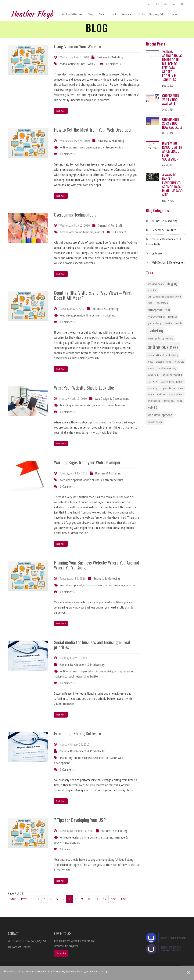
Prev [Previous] (24, 899)
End (123, 899)
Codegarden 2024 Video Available (171, 100)
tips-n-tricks (168, 388)
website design (155, 422)
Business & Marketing (110, 57)
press (150, 362)
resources (99, 758)
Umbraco (157, 253)
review (151, 368)
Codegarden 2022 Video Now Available (172, 123)
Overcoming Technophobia (75, 214)
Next (114, 899)
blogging (172, 284)
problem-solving (164, 362)
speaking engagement (172, 382)
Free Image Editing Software (77, 733)
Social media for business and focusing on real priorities (92, 645)
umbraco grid (154, 401)
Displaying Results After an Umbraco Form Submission (172, 151)
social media (154, 375)
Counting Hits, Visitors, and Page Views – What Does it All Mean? (93, 295)
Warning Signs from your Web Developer (87, 462)
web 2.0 (93, 64)
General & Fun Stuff (110, 225)
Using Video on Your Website (77, 46)
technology (67, 232)
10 (89, 899)
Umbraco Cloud (176, 394)
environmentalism (156, 317)
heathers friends (174, 323)
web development (91, 147)
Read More (61, 111)
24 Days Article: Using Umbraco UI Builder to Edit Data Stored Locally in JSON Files (172, 66)
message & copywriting (160, 338)
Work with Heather (72, 14)
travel (181, 388)
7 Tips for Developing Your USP (80, 820)
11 (97, 899)
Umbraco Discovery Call (151, 14)
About (102, 14)
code (150, 303)
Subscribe (61, 953)
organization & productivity (97, 671)
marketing (109, 315)
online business (77, 64)
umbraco (161, 394)
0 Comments (113, 64)
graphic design (155, 323)
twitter (94, 676)
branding (66, 405)
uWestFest (169, 401)
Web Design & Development (112, 399)
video (64, 64)
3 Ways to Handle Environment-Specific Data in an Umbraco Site (172, 185)
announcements (156, 284)
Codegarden (162, 303)
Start (13, 899)
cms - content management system (164, 297)
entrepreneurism (113, 147)
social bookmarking (167, 368)
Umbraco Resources (122, 14)
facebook (172, 317)
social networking (78, 676)
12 (105, 899)
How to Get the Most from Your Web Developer (93, 130)
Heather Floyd (32, 13)
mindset (99, 232)
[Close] (188, 973)
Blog (90, 14)
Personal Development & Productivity (82, 665)
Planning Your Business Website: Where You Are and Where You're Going (97, 565)
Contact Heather (22, 947)
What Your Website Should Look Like (84, 388)
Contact (174, 14)
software (111, 758)
